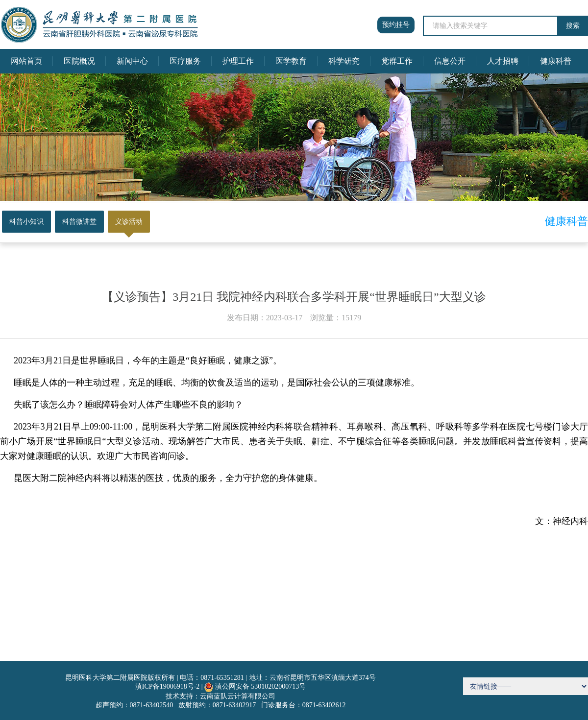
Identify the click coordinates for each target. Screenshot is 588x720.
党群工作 (397, 61)
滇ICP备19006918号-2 (167, 686)
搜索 (573, 26)
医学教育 (291, 61)
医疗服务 (185, 61)
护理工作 (238, 61)
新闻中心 (132, 61)
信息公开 (450, 61)
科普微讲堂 (79, 222)
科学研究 (344, 61)
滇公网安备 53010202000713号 (261, 686)
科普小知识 (26, 222)
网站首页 (26, 61)
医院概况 (79, 61)
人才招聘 (503, 61)
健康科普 (556, 61)
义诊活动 (129, 222)
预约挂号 (396, 25)
